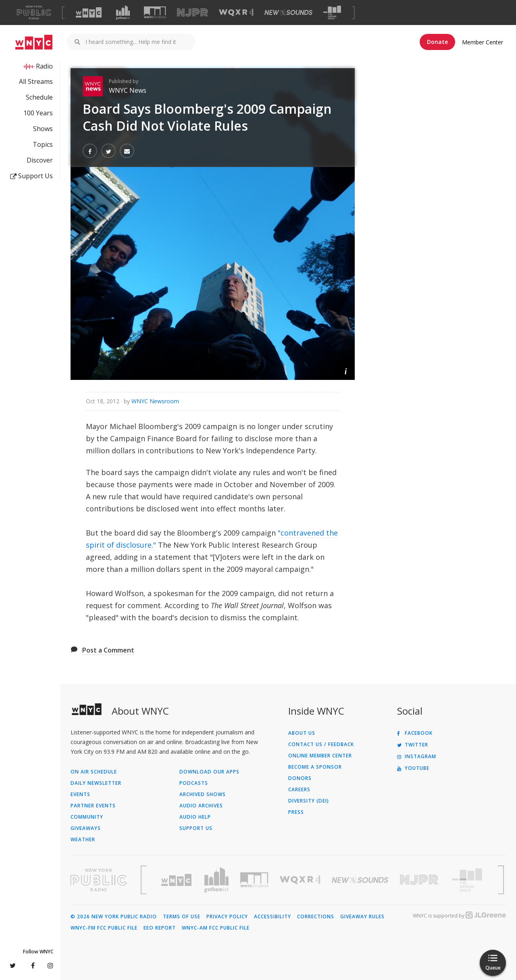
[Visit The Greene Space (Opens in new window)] (332, 13)
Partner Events (93, 806)
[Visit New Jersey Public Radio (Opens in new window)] (420, 880)
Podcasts (194, 783)
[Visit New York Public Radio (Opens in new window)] (99, 880)
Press (296, 812)
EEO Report (160, 928)
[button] (346, 371)
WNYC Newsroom (155, 401)
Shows (43, 129)
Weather (83, 840)
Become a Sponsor (315, 767)
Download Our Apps (209, 772)
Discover (40, 160)
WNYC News (128, 90)
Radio (44, 66)
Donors (300, 778)
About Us (302, 733)
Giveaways (86, 828)
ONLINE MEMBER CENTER (320, 756)
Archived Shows (203, 794)
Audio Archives (201, 806)
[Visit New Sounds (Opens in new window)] (288, 13)
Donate (437, 42)
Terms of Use (182, 917)
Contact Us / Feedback (321, 744)
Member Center (483, 42)
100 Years (38, 113)
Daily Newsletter (96, 783)
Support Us (31, 176)
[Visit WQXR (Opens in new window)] (236, 13)
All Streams (36, 81)
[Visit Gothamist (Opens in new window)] (123, 13)
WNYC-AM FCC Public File (216, 928)
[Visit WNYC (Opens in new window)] (89, 13)
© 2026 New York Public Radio (114, 917)
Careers (299, 790)
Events (80, 794)
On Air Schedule (94, 772)
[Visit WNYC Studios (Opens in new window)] (155, 12)
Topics (43, 144)
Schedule (39, 97)
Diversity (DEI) (309, 801)
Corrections (316, 917)
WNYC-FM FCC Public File (104, 928)
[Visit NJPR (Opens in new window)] (192, 13)
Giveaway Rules (362, 917)
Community (87, 817)
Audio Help (195, 817)
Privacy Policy (227, 917)
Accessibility (273, 917)
